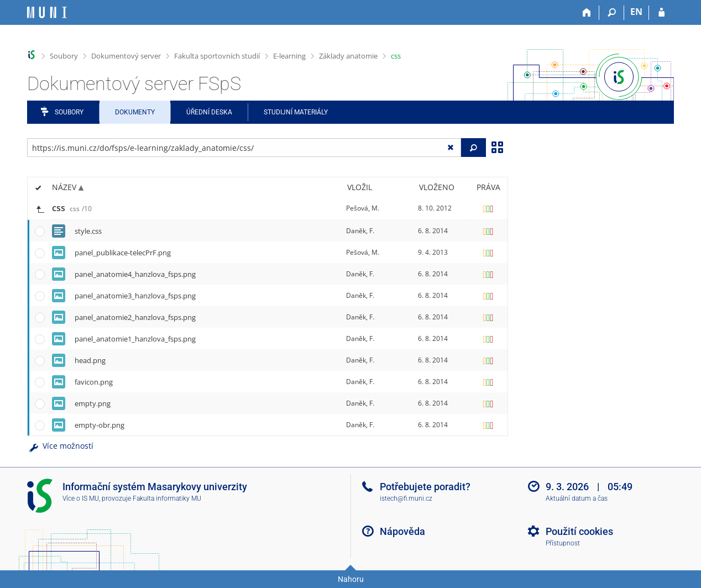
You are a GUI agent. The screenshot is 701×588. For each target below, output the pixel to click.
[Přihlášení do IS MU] (661, 13)
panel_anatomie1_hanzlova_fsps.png (135, 339)
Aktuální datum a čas (577, 498)
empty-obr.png (100, 425)
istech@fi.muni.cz (406, 498)
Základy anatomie (348, 56)
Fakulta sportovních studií (217, 56)
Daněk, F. (360, 231)
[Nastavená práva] (488, 208)
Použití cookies (579, 531)
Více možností (60, 446)
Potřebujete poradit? (425, 487)
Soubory (64, 56)
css (396, 56)
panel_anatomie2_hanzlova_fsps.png (135, 317)
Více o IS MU (81, 498)
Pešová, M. (363, 208)
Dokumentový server (126, 56)
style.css (88, 231)
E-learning (289, 56)
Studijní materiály (296, 112)
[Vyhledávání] (612, 13)
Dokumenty (135, 112)
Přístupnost (563, 543)
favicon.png (94, 382)
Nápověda (402, 531)
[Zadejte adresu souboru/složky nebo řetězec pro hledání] (244, 148)
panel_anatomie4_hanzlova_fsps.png (135, 274)
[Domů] (587, 13)
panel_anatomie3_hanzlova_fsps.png (135, 296)
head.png (90, 360)
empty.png (93, 403)
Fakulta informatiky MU (167, 498)
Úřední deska (209, 112)
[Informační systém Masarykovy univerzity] (47, 12)
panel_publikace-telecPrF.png (123, 253)
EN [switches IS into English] (636, 12)
